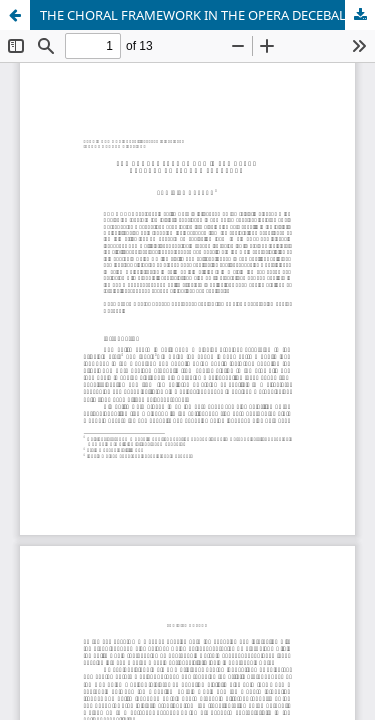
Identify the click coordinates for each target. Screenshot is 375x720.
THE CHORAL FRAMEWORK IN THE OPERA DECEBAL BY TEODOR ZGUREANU (207, 15)
